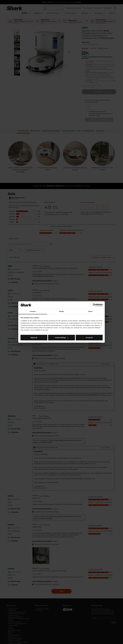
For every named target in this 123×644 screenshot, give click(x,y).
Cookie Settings (62, 338)
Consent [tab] (33, 311)
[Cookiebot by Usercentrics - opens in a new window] (94, 305)
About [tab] (90, 311)
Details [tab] (61, 311)
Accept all (89, 338)
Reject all (34, 338)
